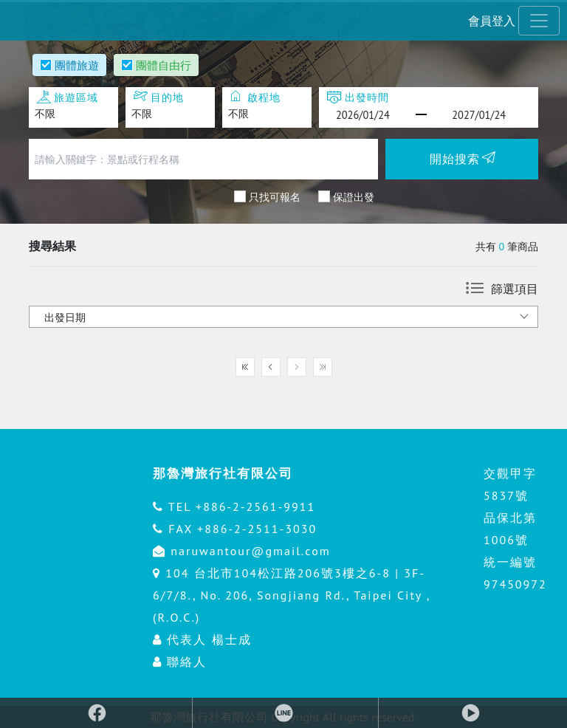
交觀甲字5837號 (510, 484)
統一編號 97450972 (515, 573)
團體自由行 (164, 65)
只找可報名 (275, 196)
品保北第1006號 (510, 529)
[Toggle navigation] (539, 21)
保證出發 (354, 196)
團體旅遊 (77, 65)
